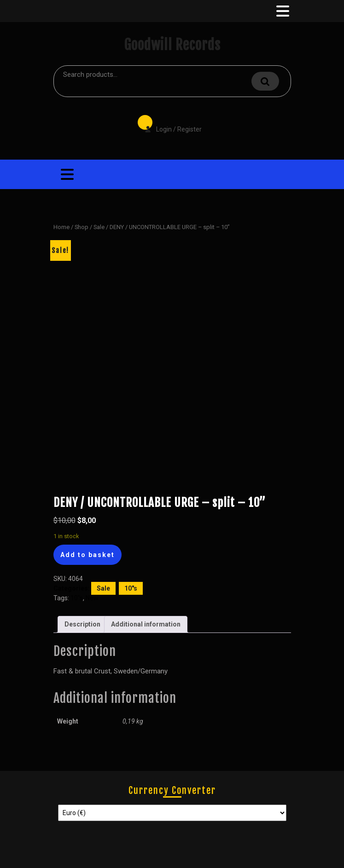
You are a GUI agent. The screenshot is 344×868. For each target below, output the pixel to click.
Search (265, 81)
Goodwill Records (172, 45)
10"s (131, 588)
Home (61, 227)
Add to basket (87, 555)
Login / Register (169, 123)
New (92, 598)
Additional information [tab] (146, 624)
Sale (99, 227)
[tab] (282, 11)
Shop (82, 227)
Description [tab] (82, 624)
